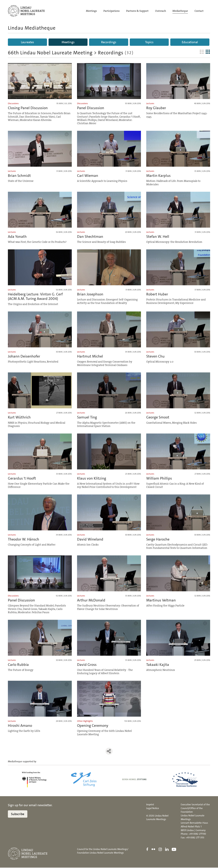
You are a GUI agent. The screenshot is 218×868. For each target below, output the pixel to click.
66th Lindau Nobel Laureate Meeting (50, 53)
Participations (112, 11)
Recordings (109, 42)
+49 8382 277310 (197, 834)
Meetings (91, 11)
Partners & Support (137, 11)
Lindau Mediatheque (32, 28)
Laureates (27, 42)
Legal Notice (153, 809)
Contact (199, 11)
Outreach (161, 11)
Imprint (150, 805)
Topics (149, 42)
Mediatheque (180, 11)
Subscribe (18, 814)
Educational (190, 42)
